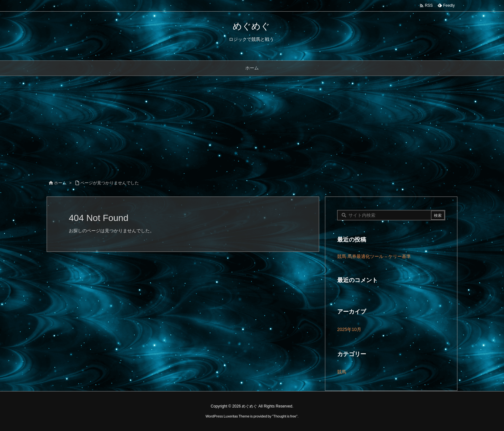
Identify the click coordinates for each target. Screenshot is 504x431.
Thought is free (285, 416)
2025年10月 (349, 329)
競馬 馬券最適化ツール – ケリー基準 (374, 256)
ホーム (60, 183)
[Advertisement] (252, 124)
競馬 (342, 372)
